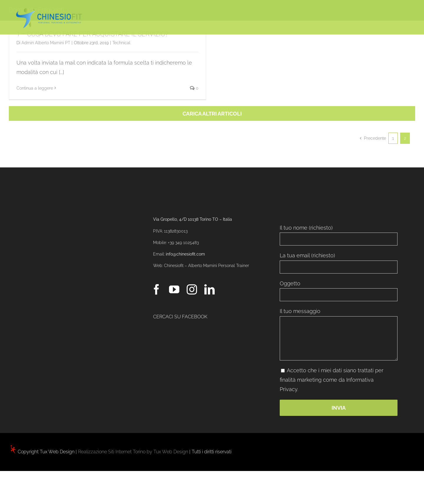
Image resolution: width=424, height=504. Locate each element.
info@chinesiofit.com (185, 254)
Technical (121, 43)
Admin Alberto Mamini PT (46, 43)
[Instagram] (192, 289)
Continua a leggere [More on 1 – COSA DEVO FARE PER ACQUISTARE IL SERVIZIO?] (35, 88)
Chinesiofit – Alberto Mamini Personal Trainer (207, 266)
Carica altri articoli (212, 114)
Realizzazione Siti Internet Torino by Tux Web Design (133, 452)
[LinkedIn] (209, 289)
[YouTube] (174, 289)
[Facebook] (156, 289)
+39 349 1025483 (183, 243)
